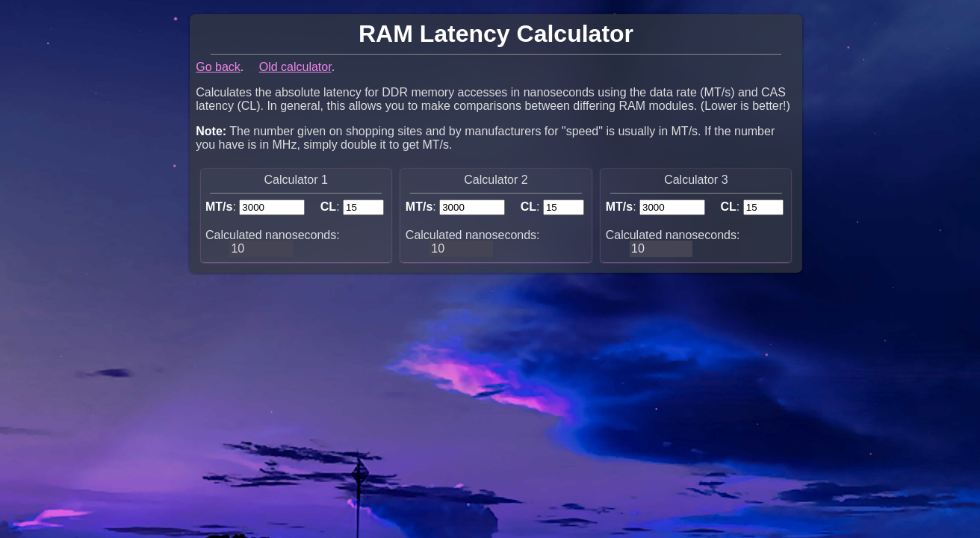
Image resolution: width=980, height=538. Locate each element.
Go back (218, 67)
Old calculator (295, 67)
